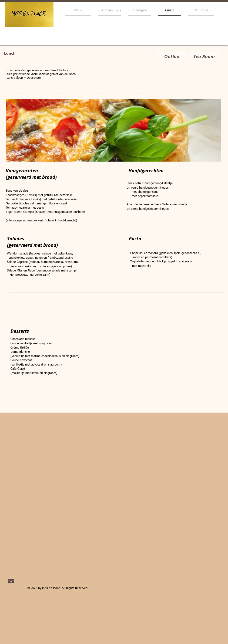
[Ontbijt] (172, 56)
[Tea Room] (204, 56)
